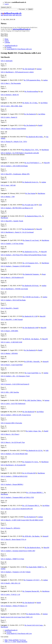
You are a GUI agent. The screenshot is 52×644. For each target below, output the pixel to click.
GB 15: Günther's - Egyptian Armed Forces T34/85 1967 (18, 551)
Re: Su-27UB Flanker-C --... (33, 163)
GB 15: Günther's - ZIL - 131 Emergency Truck (15, 376)
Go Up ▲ (23, 640)
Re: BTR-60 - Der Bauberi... (31, 339)
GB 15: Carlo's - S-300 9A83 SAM (11, 342)
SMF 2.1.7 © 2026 (10, 642)
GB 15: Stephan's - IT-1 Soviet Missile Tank (14, 454)
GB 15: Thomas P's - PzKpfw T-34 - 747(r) (14, 142)
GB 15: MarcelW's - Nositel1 (10, 308)
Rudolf (40, 125)
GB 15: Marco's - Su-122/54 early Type (13, 442)
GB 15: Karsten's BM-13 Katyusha (11, 423)
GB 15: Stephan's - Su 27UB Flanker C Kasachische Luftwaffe (20, 153)
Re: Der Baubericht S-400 (30, 328)
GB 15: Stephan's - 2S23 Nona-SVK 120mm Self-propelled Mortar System (24, 255)
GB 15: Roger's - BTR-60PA (9, 331)
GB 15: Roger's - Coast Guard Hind (12, 365)
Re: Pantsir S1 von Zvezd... (31, 240)
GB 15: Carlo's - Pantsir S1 (9, 117)
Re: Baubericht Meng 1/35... (33, 216)
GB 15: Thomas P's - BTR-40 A (10, 528)
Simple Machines (22, 642)
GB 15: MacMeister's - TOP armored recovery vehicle (17, 72)
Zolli (40, 205)
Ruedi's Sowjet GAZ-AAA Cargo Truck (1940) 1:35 (17, 617)
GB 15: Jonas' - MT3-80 (8, 185)
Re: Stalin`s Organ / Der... (34, 431)
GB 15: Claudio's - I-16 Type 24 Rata (12, 244)
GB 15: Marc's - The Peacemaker (11, 83)
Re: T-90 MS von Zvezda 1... (32, 297)
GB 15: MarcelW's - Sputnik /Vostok (12, 221)
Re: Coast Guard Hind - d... (33, 373)
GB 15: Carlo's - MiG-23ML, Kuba (12, 106)
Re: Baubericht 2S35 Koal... (31, 286)
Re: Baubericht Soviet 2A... (31, 182)
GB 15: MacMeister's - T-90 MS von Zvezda (14, 289)
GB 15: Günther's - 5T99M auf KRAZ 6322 (14, 476)
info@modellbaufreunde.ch (22, 29)
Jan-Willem (44, 103)
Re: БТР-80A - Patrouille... (32, 362)
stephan (44, 182)
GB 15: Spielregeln (7, 61)
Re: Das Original (30, 193)
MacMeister (45, 150)
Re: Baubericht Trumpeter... (31, 274)
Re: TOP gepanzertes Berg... (32, 80)
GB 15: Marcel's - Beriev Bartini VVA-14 (13, 539)
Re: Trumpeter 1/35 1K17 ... (32, 580)
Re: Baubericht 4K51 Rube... (35, 137)
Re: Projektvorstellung (31, 91)
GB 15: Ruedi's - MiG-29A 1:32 (11, 583)
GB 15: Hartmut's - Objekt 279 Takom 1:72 (14, 606)
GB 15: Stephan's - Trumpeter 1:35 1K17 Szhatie (16, 572)
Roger (44, 274)
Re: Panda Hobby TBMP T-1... (36, 567)
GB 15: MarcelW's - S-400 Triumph (12, 320)
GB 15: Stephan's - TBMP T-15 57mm (12, 559)
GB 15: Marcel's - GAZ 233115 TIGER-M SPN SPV (17, 509)
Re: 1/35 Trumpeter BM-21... (31, 506)
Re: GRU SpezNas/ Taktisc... (33, 400)
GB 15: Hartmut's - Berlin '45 (10, 95)
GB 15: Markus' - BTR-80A (9, 353)
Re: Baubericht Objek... (33, 614)
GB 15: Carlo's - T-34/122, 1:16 (10, 594)
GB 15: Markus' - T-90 (8, 197)
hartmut (39, 69)
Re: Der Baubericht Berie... (33, 548)
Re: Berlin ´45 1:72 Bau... (30, 103)
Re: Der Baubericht (30, 114)
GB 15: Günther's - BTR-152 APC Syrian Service (16, 415)
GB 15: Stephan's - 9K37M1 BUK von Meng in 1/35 (17, 208)
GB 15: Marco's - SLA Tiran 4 (10, 434)
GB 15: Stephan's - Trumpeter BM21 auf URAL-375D (17, 497)
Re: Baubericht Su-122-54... (35, 450)
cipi (42, 91)
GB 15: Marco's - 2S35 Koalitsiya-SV (12, 277)
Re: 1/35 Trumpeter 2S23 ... (31, 263)
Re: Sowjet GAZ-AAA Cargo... (34, 625)
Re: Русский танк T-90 (29, 205)
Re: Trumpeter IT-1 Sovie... (31, 462)
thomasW (46, 362)
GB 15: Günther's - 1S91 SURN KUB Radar (14, 166)
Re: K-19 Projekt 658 (29, 473)
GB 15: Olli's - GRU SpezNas (10, 392)
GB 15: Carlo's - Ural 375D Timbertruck (13, 404)
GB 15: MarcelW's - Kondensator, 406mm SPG (15, 174)
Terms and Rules (14, 640)
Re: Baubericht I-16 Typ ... (31, 252)
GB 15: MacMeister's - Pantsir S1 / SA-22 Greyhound (17, 232)
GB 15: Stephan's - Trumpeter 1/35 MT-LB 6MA (16, 266)
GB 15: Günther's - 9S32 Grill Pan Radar (13, 300)
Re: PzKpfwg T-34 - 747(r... (31, 150)
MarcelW (47, 163)
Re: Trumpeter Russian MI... (31, 591)
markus (45, 80)
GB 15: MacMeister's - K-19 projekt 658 (13, 465)
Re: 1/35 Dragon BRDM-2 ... (35, 493)
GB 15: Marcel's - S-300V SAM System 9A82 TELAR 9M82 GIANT (22, 520)
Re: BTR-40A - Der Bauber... (31, 536)
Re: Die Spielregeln (29, 69)
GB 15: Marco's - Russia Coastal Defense (13, 129)
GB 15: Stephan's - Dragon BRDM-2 (12, 484)
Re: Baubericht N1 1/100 (30, 316)
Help (6, 640)
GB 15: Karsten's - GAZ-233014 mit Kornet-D (15, 384)
